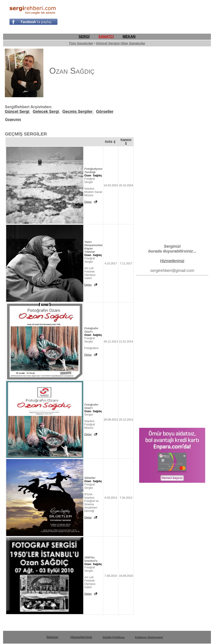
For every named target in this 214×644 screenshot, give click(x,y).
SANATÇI (106, 37)
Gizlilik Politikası (114, 637)
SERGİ (84, 37)
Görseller (105, 112)
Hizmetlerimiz (172, 261)
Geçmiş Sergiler (78, 112)
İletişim (52, 637)
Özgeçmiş (13, 119)
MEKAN (129, 37)
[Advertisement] (153, 15)
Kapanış (126, 141)
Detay (88, 202)
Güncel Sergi (18, 112)
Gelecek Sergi (46, 112)
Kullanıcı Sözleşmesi (149, 637)
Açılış (111, 141)
